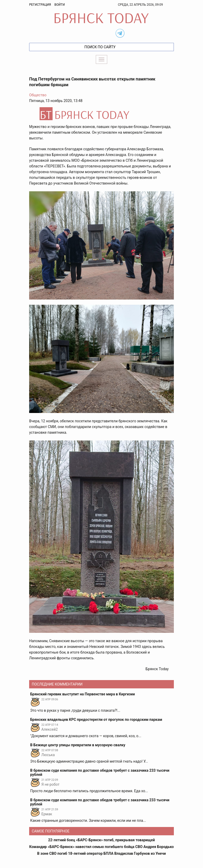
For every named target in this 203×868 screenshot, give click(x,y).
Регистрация (40, 5)
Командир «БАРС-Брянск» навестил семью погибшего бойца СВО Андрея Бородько (101, 847)
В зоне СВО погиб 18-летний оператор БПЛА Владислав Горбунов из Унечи (102, 853)
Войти (60, 5)
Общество (38, 95)
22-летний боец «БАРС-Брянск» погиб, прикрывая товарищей (102, 840)
